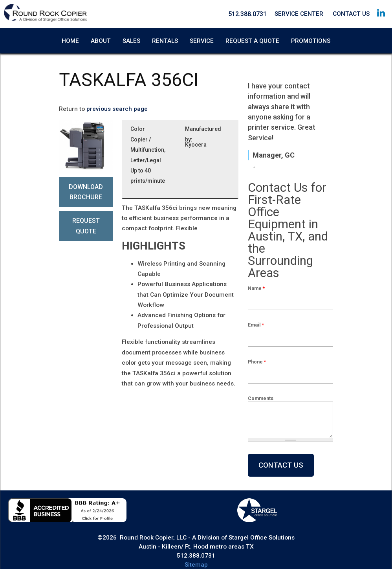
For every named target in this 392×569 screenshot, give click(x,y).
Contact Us (351, 14)
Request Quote (86, 226)
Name (256, 288)
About (101, 41)
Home (70, 41)
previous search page (117, 109)
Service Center (299, 14)
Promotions (311, 41)
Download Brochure (86, 192)
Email (256, 325)
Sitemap (196, 565)
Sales (131, 41)
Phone (257, 362)
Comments (261, 398)
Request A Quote (252, 41)
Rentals (165, 41)
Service (202, 41)
